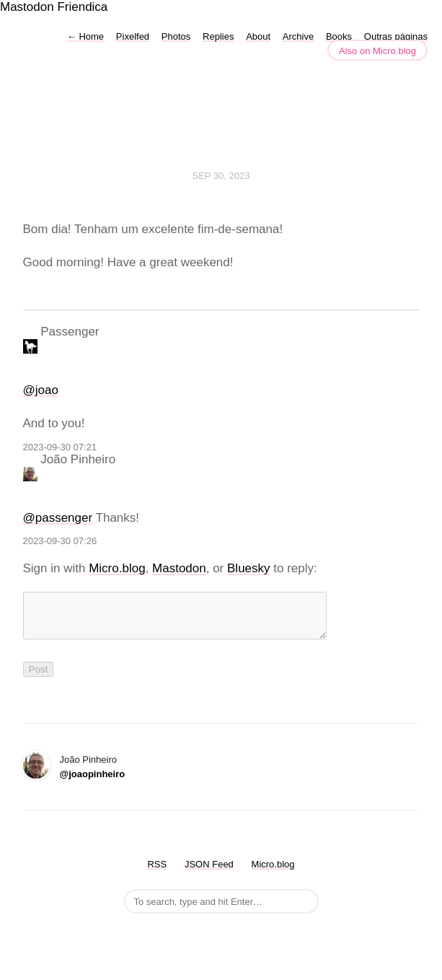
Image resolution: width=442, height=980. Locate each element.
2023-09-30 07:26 (60, 541)
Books (339, 36)
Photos (176, 36)
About (258, 36)
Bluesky (249, 568)
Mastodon (27, 7)
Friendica (82, 7)
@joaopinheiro (93, 783)
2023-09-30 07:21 (60, 447)
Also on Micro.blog (377, 51)
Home (85, 36)
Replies (218, 36)
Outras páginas (396, 36)
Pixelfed (133, 36)
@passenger (58, 518)
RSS (157, 873)
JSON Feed (209, 873)
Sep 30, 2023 (221, 176)
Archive (298, 36)
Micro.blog (117, 568)
